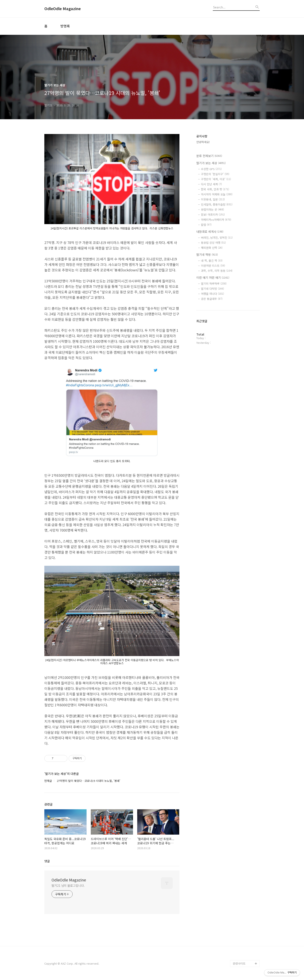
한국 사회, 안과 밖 (215, 189)
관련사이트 (239, 963)
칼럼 (206, 225)
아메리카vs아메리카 (216, 220)
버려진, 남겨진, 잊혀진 (217, 238)
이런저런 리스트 (213, 266)
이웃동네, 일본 (213, 199)
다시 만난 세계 (211, 184)
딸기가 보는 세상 (211, 163)
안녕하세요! (203, 142)
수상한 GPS (211, 169)
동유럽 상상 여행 (213, 243)
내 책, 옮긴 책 (212, 261)
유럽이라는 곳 (212, 209)
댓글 (47, 861)
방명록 (65, 26)
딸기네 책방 (207, 254)
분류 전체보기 (209, 156)
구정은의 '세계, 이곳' (216, 179)
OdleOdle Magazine (62, 9)
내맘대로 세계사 (210, 231)
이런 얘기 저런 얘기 (213, 277)
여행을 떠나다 (212, 294)
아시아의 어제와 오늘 (217, 194)
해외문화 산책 (212, 248)
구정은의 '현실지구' (215, 174)
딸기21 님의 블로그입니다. (68, 885)
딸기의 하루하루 (214, 284)
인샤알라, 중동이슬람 (217, 204)
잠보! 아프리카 (213, 215)
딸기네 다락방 (212, 289)
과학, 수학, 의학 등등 (217, 271)
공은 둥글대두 (212, 299)
